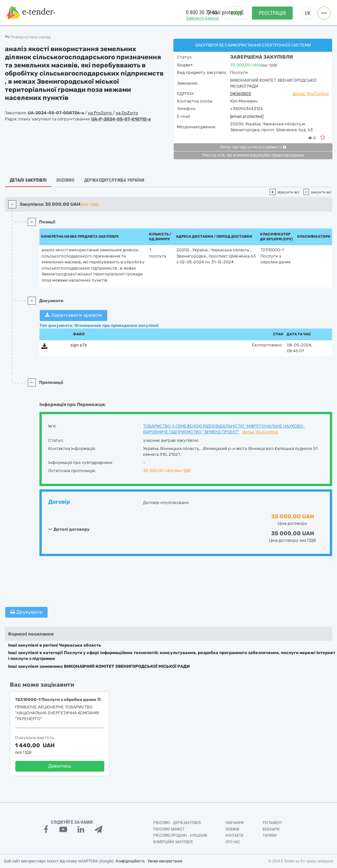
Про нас (233, 842)
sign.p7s (79, 345)
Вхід (236, 13)
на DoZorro (127, 113)
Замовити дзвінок (203, 18)
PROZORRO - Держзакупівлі (177, 823)
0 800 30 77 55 (202, 13)
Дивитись (60, 766)
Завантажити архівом (73, 315)
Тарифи (270, 835)
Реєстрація (272, 13)
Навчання (235, 823)
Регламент (272, 823)
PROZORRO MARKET (169, 829)
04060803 (241, 94)
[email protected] (247, 116)
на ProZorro (100, 113)
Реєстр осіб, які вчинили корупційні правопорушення (253, 155)
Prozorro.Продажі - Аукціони (180, 835)
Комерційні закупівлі (173, 842)
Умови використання (165, 861)
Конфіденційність (130, 861)
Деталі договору (69, 529)
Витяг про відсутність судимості (253, 147)
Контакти (234, 835)
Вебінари (271, 829)
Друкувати (26, 612)
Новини (232, 829)
